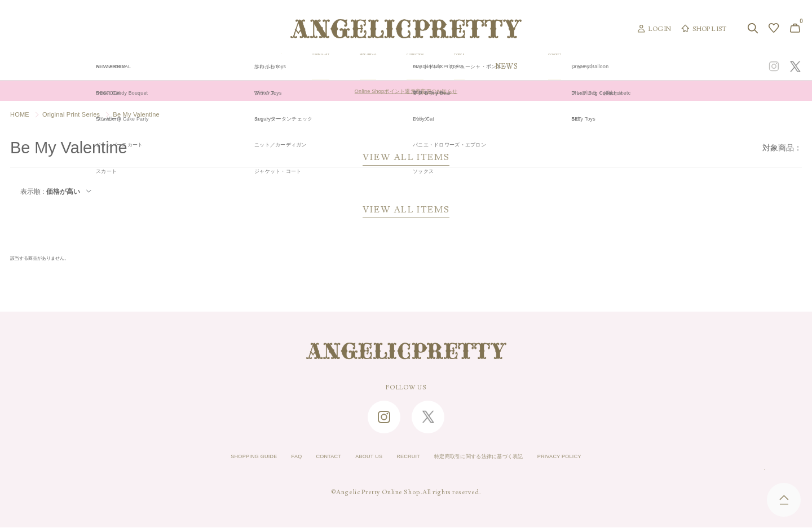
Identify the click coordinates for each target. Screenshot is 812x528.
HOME (20, 114)
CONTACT (308, 457)
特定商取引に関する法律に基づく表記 (493, 457)
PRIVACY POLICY (596, 457)
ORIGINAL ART (319, 66)
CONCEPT (681, 66)
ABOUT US (356, 457)
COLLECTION (491, 66)
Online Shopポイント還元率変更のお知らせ (406, 91)
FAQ (270, 457)
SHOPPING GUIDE (218, 457)
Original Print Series (71, 114)
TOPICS (563, 66)
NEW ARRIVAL (406, 66)
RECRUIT (404, 457)
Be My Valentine (136, 114)
